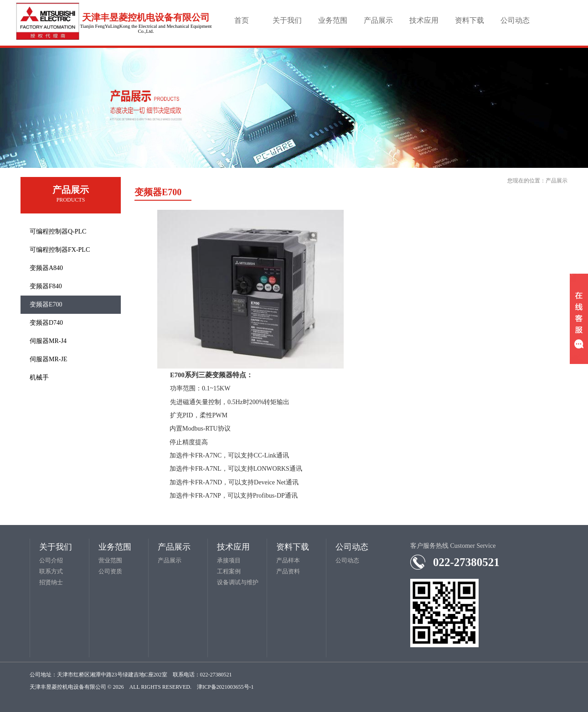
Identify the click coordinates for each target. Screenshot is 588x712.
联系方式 (51, 571)
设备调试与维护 (238, 582)
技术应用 (424, 20)
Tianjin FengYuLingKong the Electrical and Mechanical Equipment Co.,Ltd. (146, 29)
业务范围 (333, 20)
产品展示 (378, 20)
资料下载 (469, 20)
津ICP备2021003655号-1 (225, 687)
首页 (242, 20)
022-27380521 (466, 562)
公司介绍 (51, 560)
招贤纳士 (51, 582)
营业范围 (110, 560)
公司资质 (110, 571)
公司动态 (515, 20)
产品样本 (288, 560)
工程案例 (229, 571)
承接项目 (229, 560)
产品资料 (288, 571)
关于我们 (287, 20)
